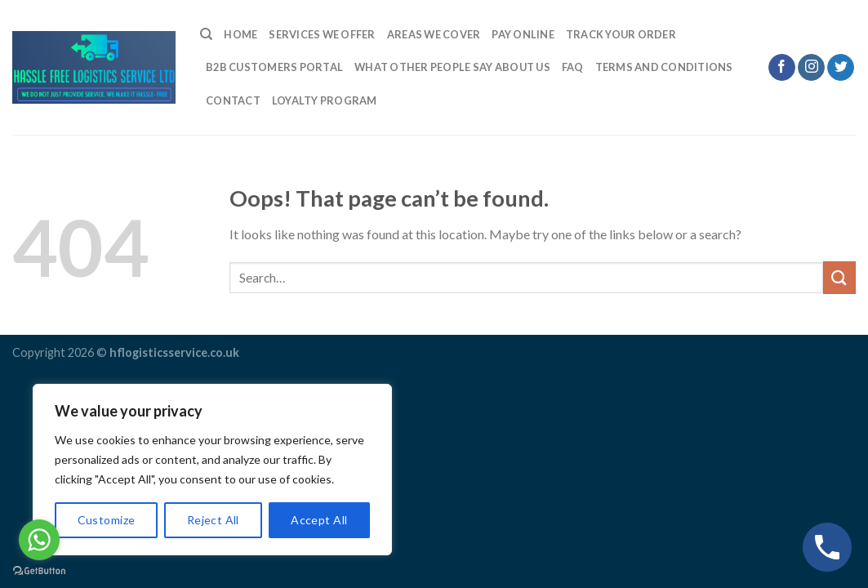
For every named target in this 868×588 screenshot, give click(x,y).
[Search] (206, 34)
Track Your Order (621, 34)
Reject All (213, 520)
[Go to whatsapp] (39, 540)
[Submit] (839, 277)
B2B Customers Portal (274, 67)
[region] (212, 470)
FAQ (573, 67)
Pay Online (523, 34)
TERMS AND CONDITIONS (664, 67)
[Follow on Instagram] (811, 68)
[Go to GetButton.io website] (39, 571)
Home (240, 34)
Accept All (319, 520)
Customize (107, 520)
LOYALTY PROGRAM (325, 100)
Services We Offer (322, 34)
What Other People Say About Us (452, 67)
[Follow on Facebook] (782, 68)
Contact (233, 100)
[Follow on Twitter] (841, 68)
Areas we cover (434, 34)
